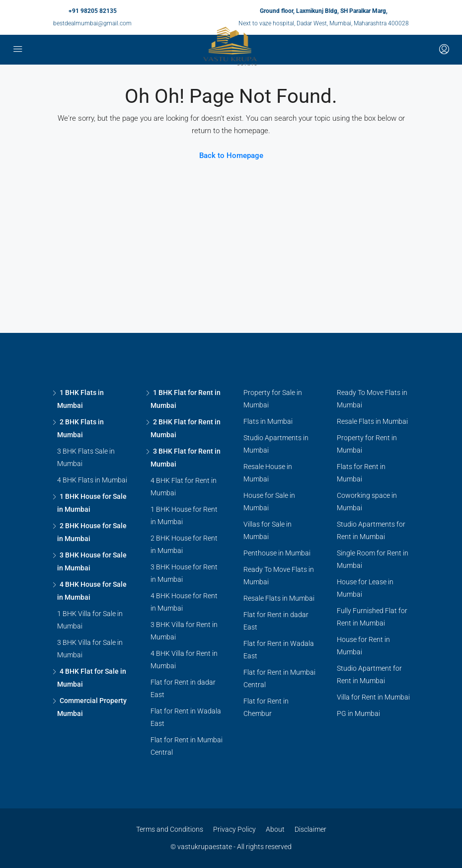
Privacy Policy (234, 829)
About (275, 829)
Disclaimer (310, 829)
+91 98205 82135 (93, 11)
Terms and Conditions (170, 829)
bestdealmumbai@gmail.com (92, 23)
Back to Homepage (231, 156)
